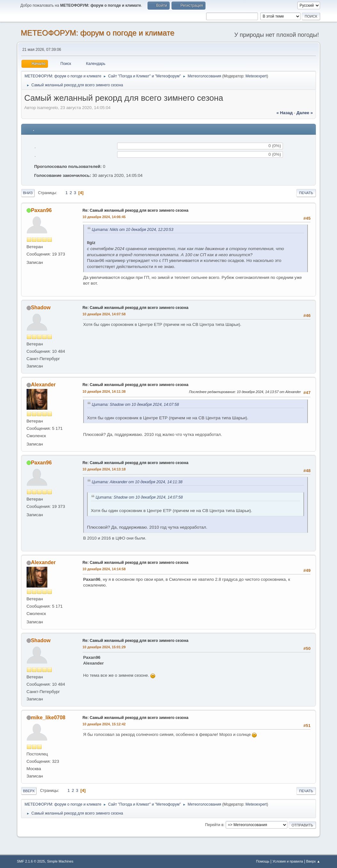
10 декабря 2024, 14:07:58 (104, 314)
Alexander (43, 385)
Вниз (28, 193)
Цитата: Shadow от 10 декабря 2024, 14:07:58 (136, 405)
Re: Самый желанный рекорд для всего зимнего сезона (136, 210)
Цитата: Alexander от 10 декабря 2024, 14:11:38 (137, 482)
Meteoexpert (256, 76)
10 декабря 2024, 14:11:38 (104, 391)
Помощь (263, 861)
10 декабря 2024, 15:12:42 (104, 724)
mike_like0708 (48, 718)
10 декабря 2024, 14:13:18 (104, 469)
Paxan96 (41, 210)
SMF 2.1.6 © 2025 (31, 861)
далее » (305, 113)
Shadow (41, 308)
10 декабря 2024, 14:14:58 (104, 569)
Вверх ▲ (313, 861)
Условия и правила (288, 861)
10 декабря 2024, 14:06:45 (104, 217)
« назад (285, 113)
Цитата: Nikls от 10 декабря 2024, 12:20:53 (133, 230)
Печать (306, 193)
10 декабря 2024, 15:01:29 (104, 647)
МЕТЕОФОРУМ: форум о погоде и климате (98, 33)
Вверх (29, 791)
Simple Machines (60, 861)
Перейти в (214, 825)
